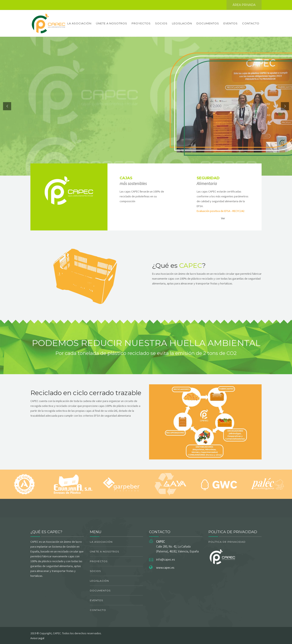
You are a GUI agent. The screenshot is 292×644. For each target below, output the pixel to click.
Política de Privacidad (227, 542)
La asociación (79, 23)
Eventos (231, 23)
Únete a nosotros (112, 23)
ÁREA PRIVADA (244, 5)
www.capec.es (165, 568)
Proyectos (141, 23)
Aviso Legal (37, 638)
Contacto (251, 23)
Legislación (182, 23)
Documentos (208, 23)
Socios (161, 23)
